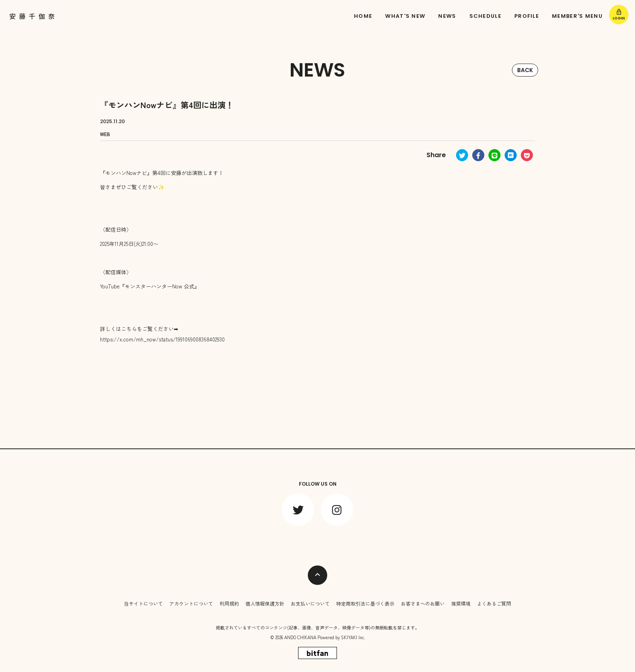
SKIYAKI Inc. (353, 637)
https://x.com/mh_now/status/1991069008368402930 (162, 339)
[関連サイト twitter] (298, 510)
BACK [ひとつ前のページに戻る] (525, 70)
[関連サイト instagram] (337, 510)
